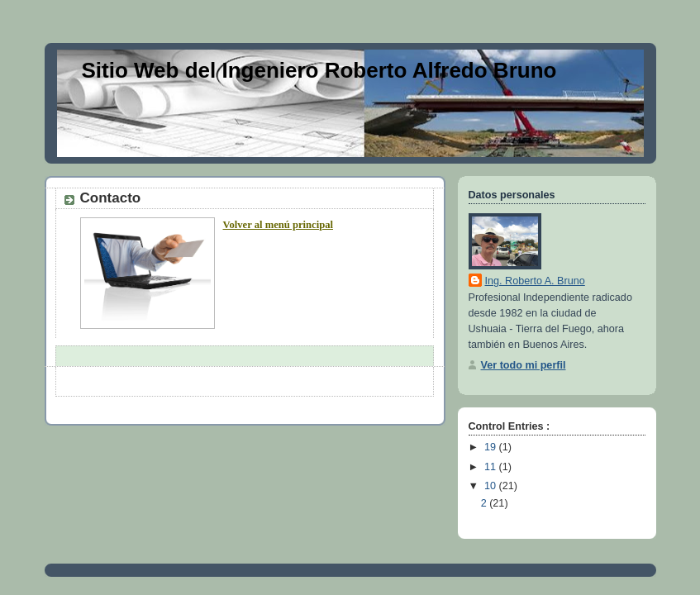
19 (492, 447)
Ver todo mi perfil (524, 365)
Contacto (111, 198)
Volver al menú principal (278, 225)
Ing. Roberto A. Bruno (535, 281)
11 (492, 467)
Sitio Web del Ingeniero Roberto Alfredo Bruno (319, 70)
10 (492, 486)
